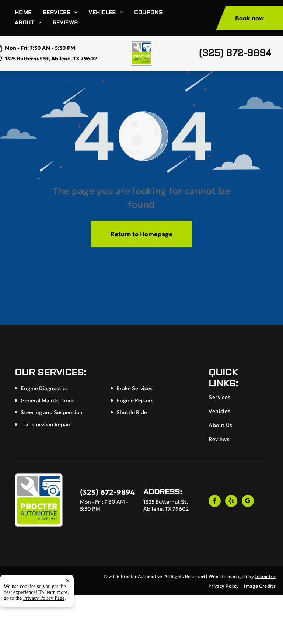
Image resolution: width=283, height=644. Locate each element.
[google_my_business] (248, 502)
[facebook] (215, 502)
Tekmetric (265, 576)
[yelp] (231, 502)
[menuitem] (29, 13)
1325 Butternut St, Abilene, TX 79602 (51, 59)
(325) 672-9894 (235, 53)
